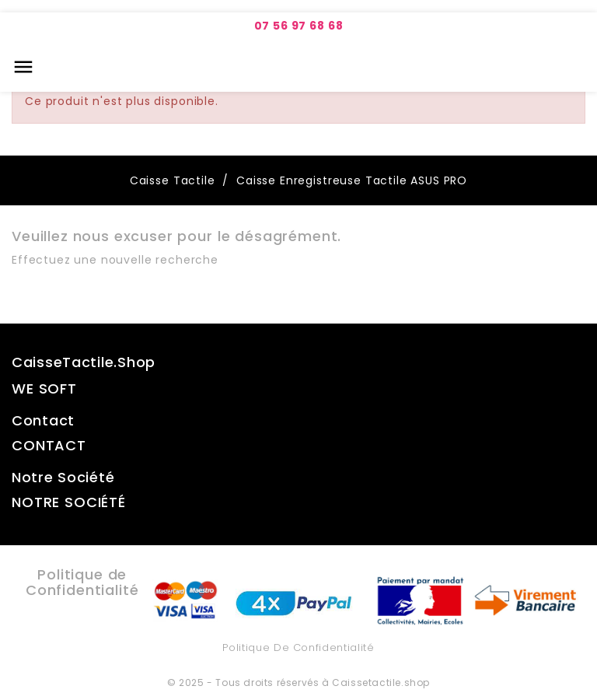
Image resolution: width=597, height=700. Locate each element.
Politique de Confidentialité (298, 647)
